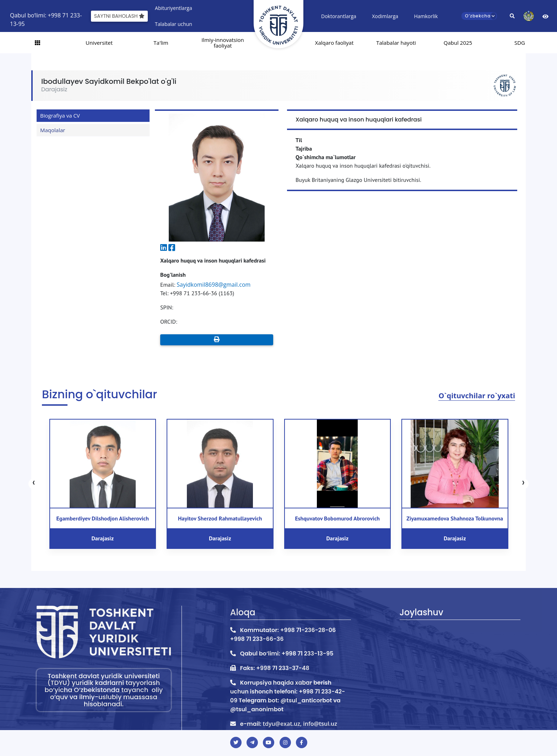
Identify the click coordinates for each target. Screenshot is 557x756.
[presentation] (34, 484)
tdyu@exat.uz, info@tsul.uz (300, 724)
